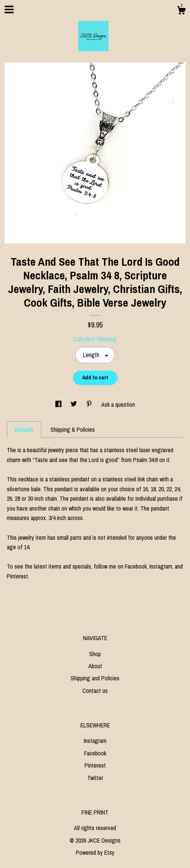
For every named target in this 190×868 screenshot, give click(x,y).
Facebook (95, 753)
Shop (95, 654)
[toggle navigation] (9, 9)
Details (24, 429)
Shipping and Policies (95, 678)
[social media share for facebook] (59, 404)
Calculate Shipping (95, 339)
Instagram (95, 741)
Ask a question (118, 404)
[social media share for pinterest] (90, 404)
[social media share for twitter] (75, 404)
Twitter (95, 778)
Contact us (95, 691)
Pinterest (95, 765)
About (95, 666)
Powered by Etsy (95, 852)
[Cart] (181, 11)
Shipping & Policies (73, 429)
